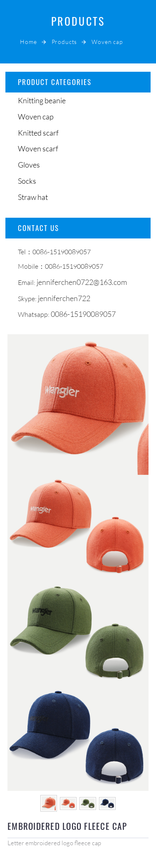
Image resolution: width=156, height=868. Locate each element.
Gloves (29, 165)
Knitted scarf (38, 133)
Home (28, 42)
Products (64, 42)
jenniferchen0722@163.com (82, 282)
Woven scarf (38, 148)
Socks (27, 181)
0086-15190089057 (83, 314)
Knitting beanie (42, 100)
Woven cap (107, 42)
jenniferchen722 (64, 298)
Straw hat (33, 197)
